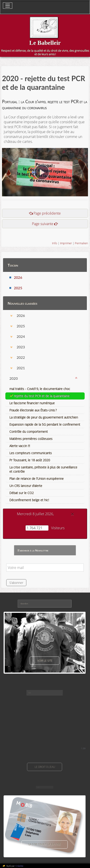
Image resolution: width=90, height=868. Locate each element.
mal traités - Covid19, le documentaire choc (40, 389)
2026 (18, 277)
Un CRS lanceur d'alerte (26, 486)
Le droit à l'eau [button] (45, 767)
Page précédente (47, 213)
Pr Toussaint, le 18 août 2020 (30, 460)
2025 (18, 288)
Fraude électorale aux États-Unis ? (33, 410)
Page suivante (43, 224)
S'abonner (16, 583)
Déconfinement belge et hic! (29, 500)
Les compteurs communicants (31, 453)
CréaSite (19, 866)
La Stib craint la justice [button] (45, 844)
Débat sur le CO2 (22, 493)
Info (55, 243)
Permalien (81, 243)
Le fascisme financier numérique (32, 403)
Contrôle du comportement (29, 432)
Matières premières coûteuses (31, 439)
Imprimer (66, 243)
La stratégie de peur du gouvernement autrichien (44, 417)
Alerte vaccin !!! (20, 446)
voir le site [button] (45, 661)
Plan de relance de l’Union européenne (37, 479)
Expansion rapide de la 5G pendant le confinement (45, 424)
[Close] (72, 514)
